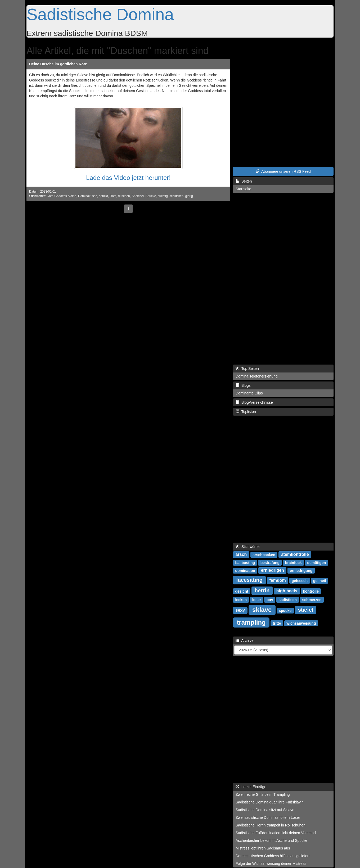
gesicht (242, 591)
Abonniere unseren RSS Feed (283, 171)
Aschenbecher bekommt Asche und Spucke (271, 840)
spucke (285, 610)
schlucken (176, 196)
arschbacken (264, 555)
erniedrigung (301, 570)
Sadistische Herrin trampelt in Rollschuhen (271, 825)
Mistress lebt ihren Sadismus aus (263, 848)
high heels (287, 591)
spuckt (103, 196)
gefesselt (300, 580)
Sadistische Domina (100, 14)
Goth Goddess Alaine (61, 196)
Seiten (244, 181)
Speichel (138, 196)
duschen (124, 196)
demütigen (316, 562)
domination (245, 570)
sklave (262, 609)
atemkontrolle (295, 554)
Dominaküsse (88, 196)
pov (270, 599)
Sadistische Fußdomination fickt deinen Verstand (276, 833)
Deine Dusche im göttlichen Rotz (58, 64)
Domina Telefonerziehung (257, 376)
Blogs (243, 385)
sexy (240, 610)
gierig (189, 196)
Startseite (243, 189)
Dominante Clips (249, 393)
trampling (251, 622)
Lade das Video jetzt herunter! (128, 178)
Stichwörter (248, 547)
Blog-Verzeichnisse (254, 402)
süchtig (163, 196)
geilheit (320, 580)
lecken (241, 599)
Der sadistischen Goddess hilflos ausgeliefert (273, 856)
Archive (245, 640)
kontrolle (311, 591)
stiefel (306, 610)
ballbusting (245, 562)
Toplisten (246, 412)
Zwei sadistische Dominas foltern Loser (268, 817)
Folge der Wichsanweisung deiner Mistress (271, 864)
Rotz (113, 196)
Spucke (151, 196)
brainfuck (293, 562)
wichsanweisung (301, 623)
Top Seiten (247, 369)
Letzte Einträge (251, 787)
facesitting (249, 580)
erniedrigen (273, 570)
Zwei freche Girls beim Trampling (263, 794)
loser (257, 599)
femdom (278, 580)
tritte (277, 623)
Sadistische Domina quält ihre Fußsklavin (270, 802)
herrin (262, 590)
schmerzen (312, 599)
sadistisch (287, 599)
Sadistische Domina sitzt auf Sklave (265, 810)
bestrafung (270, 562)
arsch (241, 554)
